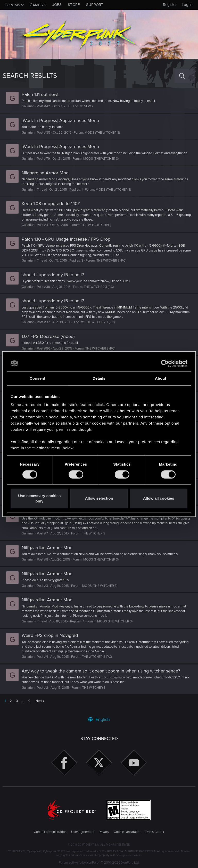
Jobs (57, 5)
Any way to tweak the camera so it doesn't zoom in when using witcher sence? (103, 676)
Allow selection (99, 498)
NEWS (91, 106)
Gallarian (31, 106)
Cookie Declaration (127, 832)
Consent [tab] (38, 378)
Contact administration (50, 832)
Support (95, 5)
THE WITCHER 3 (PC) (99, 230)
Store (74, 5)
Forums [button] (12, 5)
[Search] (182, 76)
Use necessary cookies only (39, 498)
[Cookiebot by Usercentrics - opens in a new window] (165, 363)
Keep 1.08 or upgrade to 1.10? (53, 208)
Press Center (155, 832)
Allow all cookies (159, 498)
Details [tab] (99, 378)
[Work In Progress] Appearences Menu (63, 120)
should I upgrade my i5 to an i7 (55, 279)
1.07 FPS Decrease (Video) (51, 341)
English (99, 719)
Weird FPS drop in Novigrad (52, 640)
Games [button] (36, 5)
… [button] (23, 705)
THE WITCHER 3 (96, 538)
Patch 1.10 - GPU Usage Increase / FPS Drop (69, 244)
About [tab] (161, 378)
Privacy (104, 832)
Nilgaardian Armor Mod (48, 177)
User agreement (83, 832)
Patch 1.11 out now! (43, 94)
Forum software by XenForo (99, 863)
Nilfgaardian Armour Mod (50, 552)
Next (39, 705)
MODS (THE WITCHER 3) (105, 133)
